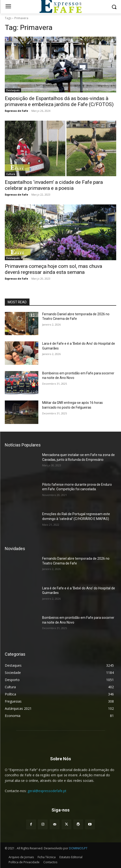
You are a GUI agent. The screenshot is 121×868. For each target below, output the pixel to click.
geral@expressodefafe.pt (47, 791)
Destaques (13, 90)
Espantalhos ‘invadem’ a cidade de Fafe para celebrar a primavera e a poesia (54, 185)
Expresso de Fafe (16, 111)
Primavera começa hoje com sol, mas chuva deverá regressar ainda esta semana (53, 269)
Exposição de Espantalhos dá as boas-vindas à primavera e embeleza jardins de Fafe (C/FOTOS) (59, 101)
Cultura (11, 174)
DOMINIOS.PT (78, 848)
